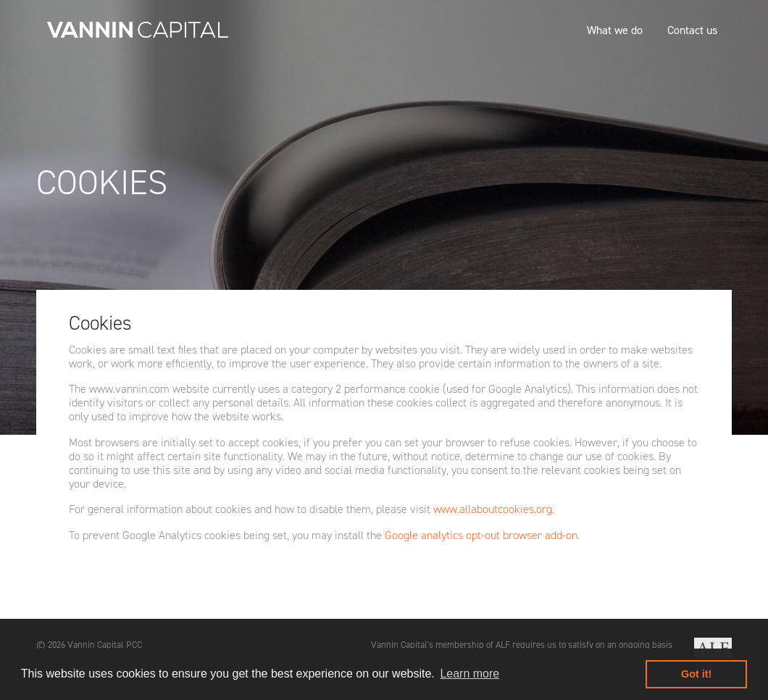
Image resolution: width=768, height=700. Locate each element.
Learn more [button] (469, 674)
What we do (615, 30)
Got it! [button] (696, 674)
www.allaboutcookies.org (493, 509)
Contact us (692, 30)
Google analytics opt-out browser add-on (481, 535)
